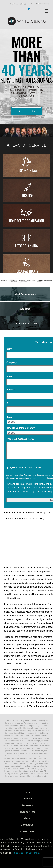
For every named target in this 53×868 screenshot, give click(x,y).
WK (27, 21)
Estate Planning (26, 246)
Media (27, 818)
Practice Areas (27, 812)
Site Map (19, 853)
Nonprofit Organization (26, 221)
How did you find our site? (21, 428)
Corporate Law (26, 170)
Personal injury (26, 271)
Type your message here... (20, 439)
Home (27, 792)
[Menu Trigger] (46, 11)
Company (12, 362)
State (9, 417)
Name (10, 349)
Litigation (26, 196)
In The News (27, 831)
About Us (26, 111)
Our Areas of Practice (25, 323)
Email (10, 376)
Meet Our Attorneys (25, 294)
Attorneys (27, 805)
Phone (11, 390)
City (8, 403)
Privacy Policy (33, 853)
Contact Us (27, 825)
